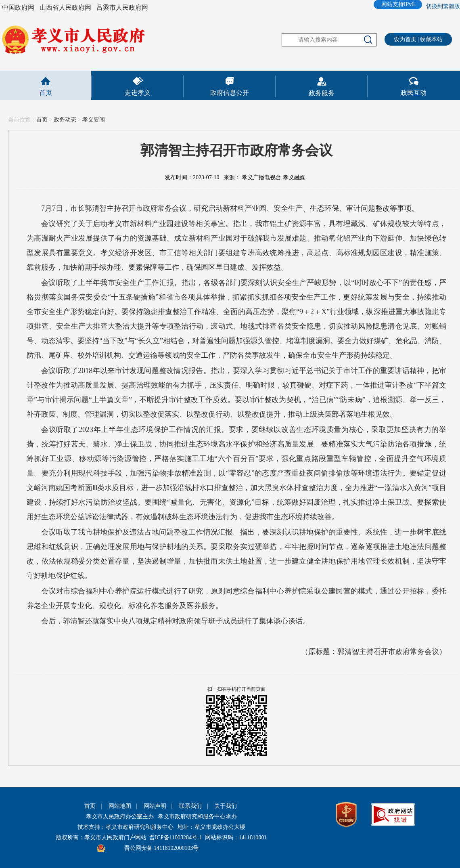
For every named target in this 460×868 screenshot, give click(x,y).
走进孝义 (138, 93)
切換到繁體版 (443, 6)
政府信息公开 (230, 93)
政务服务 (322, 93)
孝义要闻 (94, 120)
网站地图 (120, 806)
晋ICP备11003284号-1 (176, 838)
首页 (46, 93)
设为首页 (405, 39)
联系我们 (190, 806)
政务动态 (65, 120)
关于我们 (226, 806)
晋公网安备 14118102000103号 (162, 848)
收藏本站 (431, 39)
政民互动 (414, 93)
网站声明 (155, 806)
